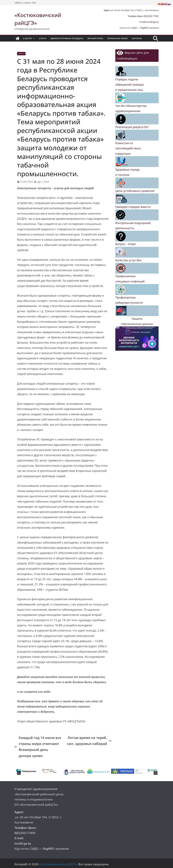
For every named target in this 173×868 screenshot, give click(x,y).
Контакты (137, 38)
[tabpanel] (26, 771)
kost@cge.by (153, 22)
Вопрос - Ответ (126, 244)
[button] (33, 38)
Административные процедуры (67, 38)
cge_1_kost (43, 182)
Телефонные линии (117, 38)
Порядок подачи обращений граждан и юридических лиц (130, 85)
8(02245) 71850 (151, 16)
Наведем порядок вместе (133, 207)
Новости (21, 54)
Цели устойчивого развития (135, 191)
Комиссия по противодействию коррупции (128, 148)
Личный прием (95, 38)
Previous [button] (19, 773)
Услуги (43, 38)
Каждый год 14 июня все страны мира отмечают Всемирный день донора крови (38, 747)
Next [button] (156, 773)
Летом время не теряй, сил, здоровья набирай (89, 741)
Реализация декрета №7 (132, 127)
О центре (27, 38)
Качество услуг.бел (128, 260)
